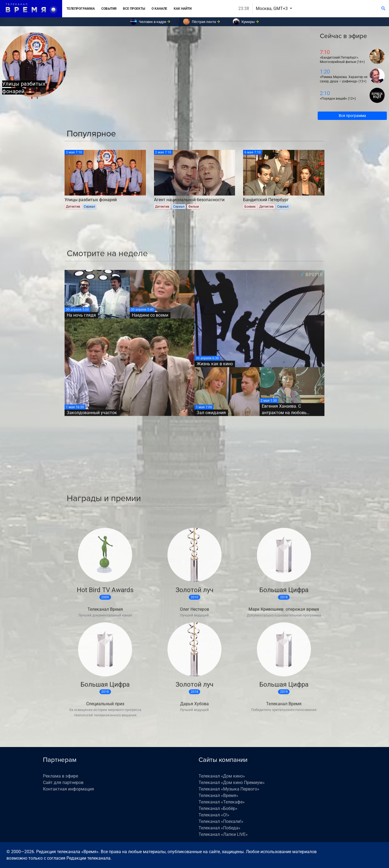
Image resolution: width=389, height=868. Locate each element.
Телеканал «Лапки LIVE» (223, 834)
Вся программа (352, 116)
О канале (159, 9)
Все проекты (134, 9)
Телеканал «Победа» (219, 828)
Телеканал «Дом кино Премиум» (232, 783)
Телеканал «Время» (218, 795)
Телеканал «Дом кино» (222, 776)
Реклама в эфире (61, 776)
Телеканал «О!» (214, 815)
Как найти (183, 9)
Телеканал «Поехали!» (221, 821)
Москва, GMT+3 (272, 9)
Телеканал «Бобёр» (218, 808)
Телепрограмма (81, 9)
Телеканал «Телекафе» (222, 802)
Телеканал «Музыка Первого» (229, 789)
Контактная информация (68, 789)
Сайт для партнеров (63, 783)
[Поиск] (383, 9)
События (109, 9)
